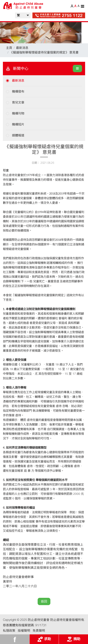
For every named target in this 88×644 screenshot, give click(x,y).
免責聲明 (39, 631)
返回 (44, 601)
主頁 (9, 48)
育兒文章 (18, 102)
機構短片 (18, 124)
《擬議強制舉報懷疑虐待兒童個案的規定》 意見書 (44, 52)
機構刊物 (18, 113)
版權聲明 (24, 631)
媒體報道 (18, 135)
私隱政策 (9, 631)
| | (23, 15)
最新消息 (22, 48)
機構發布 (18, 92)
